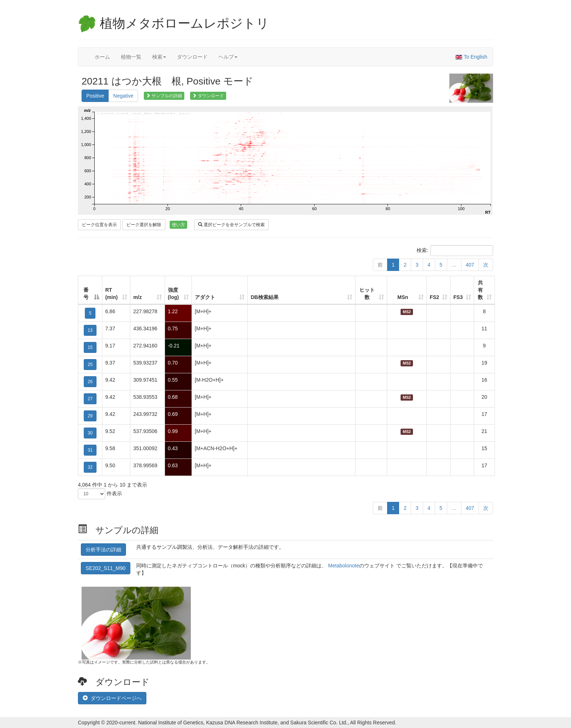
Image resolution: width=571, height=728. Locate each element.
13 (90, 330)
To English (471, 57)
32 (90, 467)
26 (90, 382)
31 (90, 450)
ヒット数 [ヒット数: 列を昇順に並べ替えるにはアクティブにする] (367, 294)
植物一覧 (131, 57)
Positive (95, 96)
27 (90, 399)
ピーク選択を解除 (144, 225)
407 (470, 265)
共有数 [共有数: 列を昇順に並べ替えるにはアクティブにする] (480, 290)
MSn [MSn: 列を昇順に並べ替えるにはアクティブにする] (403, 297)
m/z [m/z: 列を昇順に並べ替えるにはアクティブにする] (137, 297)
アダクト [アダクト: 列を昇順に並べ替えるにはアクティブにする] (205, 297)
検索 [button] (159, 57)
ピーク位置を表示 (99, 225)
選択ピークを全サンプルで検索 (231, 225)
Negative (123, 96)
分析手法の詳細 (103, 550)
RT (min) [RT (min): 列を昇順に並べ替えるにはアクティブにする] (111, 294)
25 (90, 365)
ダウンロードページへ (112, 698)
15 (90, 347)
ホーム (102, 57)
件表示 (100, 494)
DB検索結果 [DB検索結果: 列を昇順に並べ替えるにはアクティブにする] (264, 297)
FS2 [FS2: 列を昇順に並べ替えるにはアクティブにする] (434, 297)
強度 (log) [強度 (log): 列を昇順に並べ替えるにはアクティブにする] (173, 294)
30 (90, 433)
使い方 (178, 225)
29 (90, 416)
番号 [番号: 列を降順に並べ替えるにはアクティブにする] (86, 294)
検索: (455, 251)
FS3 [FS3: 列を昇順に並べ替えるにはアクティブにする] (458, 297)
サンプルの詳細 (164, 96)
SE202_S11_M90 (106, 568)
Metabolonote (344, 566)
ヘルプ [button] (228, 57)
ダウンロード (192, 57)
